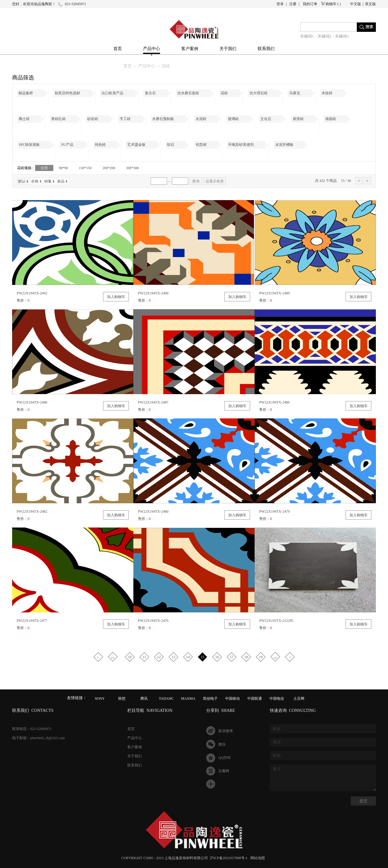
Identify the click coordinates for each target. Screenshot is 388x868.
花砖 (166, 66)
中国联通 (255, 699)
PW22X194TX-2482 (32, 511)
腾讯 (144, 699)
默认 (22, 181)
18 (246, 657)
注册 (293, 4)
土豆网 (299, 699)
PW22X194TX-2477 (32, 621)
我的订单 (310, 4)
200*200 (109, 168)
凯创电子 (210, 699)
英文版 (370, 4)
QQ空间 (224, 758)
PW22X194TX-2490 (153, 293)
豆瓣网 (224, 771)
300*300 (132, 168)
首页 (118, 49)
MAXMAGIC (191, 699)
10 (130, 657)
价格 (35, 181)
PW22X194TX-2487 (153, 402)
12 (159, 657)
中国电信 (277, 699)
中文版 (356, 4)
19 (261, 657)
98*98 (63, 168)
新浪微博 (226, 731)
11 (144, 657)
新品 (61, 181)
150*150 (85, 168)
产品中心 (147, 66)
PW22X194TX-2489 (274, 293)
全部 (44, 168)
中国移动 (232, 699)
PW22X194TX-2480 (153, 511)
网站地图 (257, 858)
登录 (280, 4)
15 (202, 657)
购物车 (331, 4)
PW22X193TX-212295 (276, 621)
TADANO (166, 699)
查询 (196, 181)
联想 (122, 699)
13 (173, 657)
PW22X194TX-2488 (32, 402)
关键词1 (307, 36)
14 (188, 657)
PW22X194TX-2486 (274, 402)
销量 (48, 181)
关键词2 (325, 36)
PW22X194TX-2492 (32, 293)
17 (232, 657)
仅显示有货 (215, 181)
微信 (222, 744)
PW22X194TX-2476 (153, 621)
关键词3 (342, 36)
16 (217, 657)
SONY (100, 699)
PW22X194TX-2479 (274, 511)
